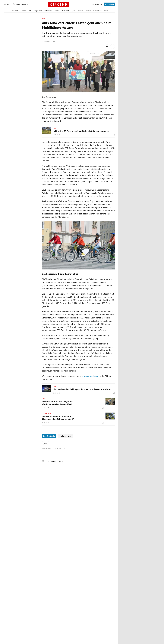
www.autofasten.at (90, 376)
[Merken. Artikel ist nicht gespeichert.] (112, 47)
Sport (74, 11)
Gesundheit (97, 11)
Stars (106, 11)
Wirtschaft (65, 11)
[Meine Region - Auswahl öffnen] (28, 4)
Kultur (80, 11)
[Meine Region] (19, 4)
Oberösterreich (47, 413)
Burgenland (38, 11)
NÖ (30, 11)
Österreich (48, 11)
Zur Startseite (49, 436)
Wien (24, 11)
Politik (57, 11)
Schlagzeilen (15, 11)
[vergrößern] (112, 53)
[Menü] (7, 4)
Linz (43, 18)
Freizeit (88, 11)
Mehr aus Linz (65, 436)
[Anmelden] (97, 4)
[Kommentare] (107, 47)
